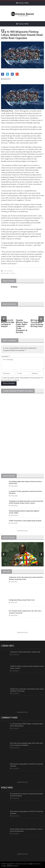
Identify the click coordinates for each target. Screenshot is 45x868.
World (13, 273)
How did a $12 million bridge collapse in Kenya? (8, 323)
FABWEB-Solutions (12, 866)
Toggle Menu (22, 3)
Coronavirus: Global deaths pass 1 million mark (25, 652)
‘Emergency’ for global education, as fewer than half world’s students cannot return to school (26, 502)
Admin (14, 287)
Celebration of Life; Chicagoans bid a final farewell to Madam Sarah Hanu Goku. (26, 578)
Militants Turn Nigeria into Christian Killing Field (37, 323)
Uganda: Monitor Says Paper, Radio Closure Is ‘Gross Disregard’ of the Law (22, 326)
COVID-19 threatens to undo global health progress (25, 521)
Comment (5, 356)
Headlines (5, 273)
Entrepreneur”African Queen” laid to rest (22, 600)
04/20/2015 (6, 79)
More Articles (22, 531)
